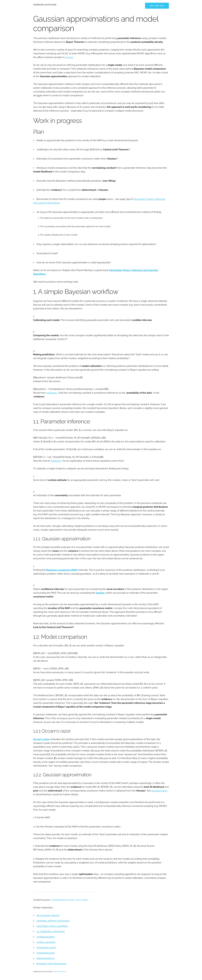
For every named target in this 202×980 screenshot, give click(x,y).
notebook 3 (52, 393)
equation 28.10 (160, 791)
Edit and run (157, 6)
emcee (69, 57)
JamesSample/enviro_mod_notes (69, 900)
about (63, 971)
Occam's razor (41, 739)
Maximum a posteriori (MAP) (62, 570)
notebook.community (45, 5)
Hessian (100, 593)
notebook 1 (56, 461)
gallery (56, 971)
